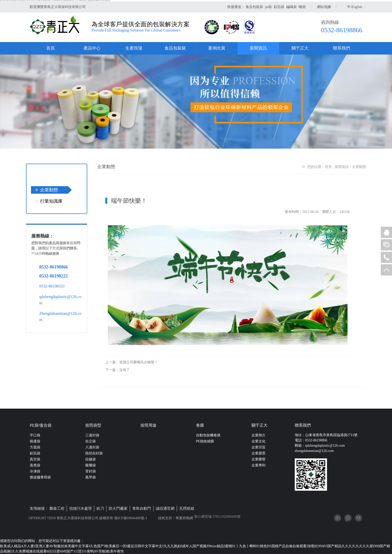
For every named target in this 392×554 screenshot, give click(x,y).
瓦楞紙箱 (187, 508)
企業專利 (258, 465)
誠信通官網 (165, 508)
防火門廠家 (118, 508)
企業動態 (49, 190)
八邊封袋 (92, 447)
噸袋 (302, 7)
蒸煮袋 (35, 465)
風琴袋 (90, 477)
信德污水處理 (80, 508)
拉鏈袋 (90, 459)
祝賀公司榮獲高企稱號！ (138, 362)
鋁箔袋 (279, 7)
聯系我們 (341, 48)
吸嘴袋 (90, 465)
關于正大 (300, 48)
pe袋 (268, 7)
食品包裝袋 (254, 7)
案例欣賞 (217, 48)
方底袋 (35, 447)
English (357, 7)
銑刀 (100, 508)
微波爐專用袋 (40, 477)
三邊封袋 (92, 435)
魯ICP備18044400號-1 (130, 518)
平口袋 (35, 435)
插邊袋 (35, 441)
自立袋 (90, 441)
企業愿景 (258, 453)
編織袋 (291, 7)
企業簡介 (258, 435)
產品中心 (92, 48)
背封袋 (90, 471)
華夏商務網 (184, 518)
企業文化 (258, 441)
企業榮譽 (258, 459)
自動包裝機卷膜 (208, 435)
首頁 (50, 48)
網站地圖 (324, 7)
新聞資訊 (258, 48)
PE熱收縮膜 (205, 441)
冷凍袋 (35, 471)
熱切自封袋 (94, 453)
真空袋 (35, 459)
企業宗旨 (258, 447)
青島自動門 (142, 508)
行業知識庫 (51, 201)
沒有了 (124, 370)
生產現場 (134, 48)
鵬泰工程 (57, 508)
